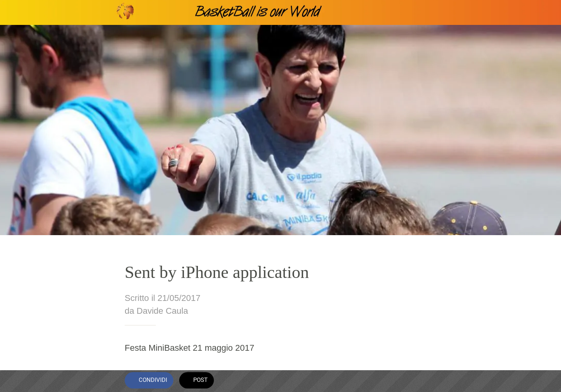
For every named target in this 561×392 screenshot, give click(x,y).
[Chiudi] (16, 12)
